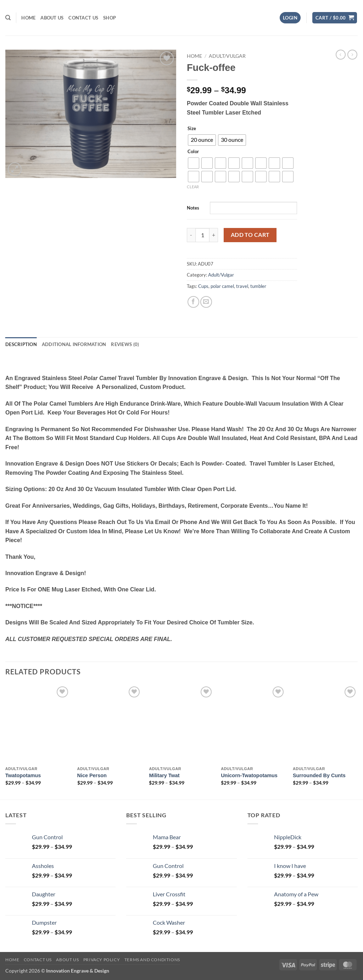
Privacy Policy (102, 960)
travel (242, 286)
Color (193, 152)
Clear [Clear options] (193, 187)
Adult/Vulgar (227, 56)
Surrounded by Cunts (319, 775)
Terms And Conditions (152, 960)
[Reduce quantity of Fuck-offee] (191, 235)
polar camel (222, 286)
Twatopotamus (23, 775)
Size (192, 129)
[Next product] (341, 55)
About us (52, 18)
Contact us (83, 18)
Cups (203, 286)
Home (28, 18)
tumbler (258, 286)
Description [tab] (21, 344)
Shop (110, 18)
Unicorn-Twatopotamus (249, 775)
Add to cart (250, 235)
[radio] (202, 140)
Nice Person (92, 775)
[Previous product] (352, 55)
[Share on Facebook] (193, 302)
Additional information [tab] (74, 344)
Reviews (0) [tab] (125, 344)
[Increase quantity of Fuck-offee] (214, 235)
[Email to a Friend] (206, 302)
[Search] (8, 18)
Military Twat (164, 775)
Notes (193, 208)
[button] (290, 18)
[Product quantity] (202, 235)
